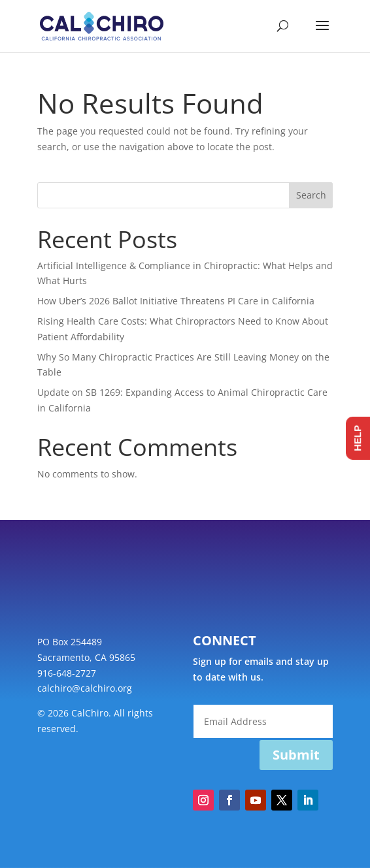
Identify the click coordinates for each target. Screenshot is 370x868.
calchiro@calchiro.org (85, 688)
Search (311, 195)
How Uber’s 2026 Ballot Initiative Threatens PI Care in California (176, 301)
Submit (296, 755)
